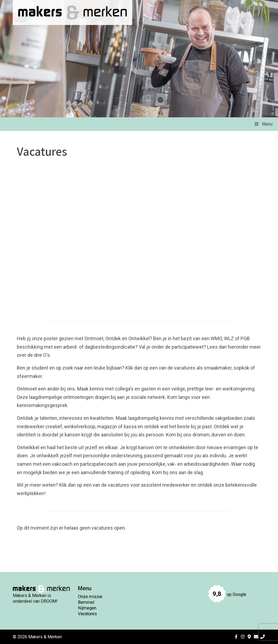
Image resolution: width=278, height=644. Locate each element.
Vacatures (87, 614)
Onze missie (90, 597)
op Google (227, 594)
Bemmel (86, 602)
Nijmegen (87, 608)
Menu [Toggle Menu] (263, 124)
